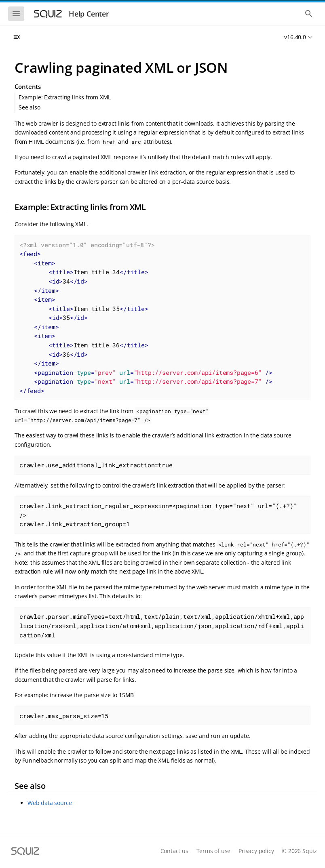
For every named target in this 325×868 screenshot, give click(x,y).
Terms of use (214, 851)
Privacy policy (256, 851)
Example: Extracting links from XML (65, 97)
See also (29, 107)
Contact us (174, 851)
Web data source (50, 803)
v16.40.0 (295, 37)
